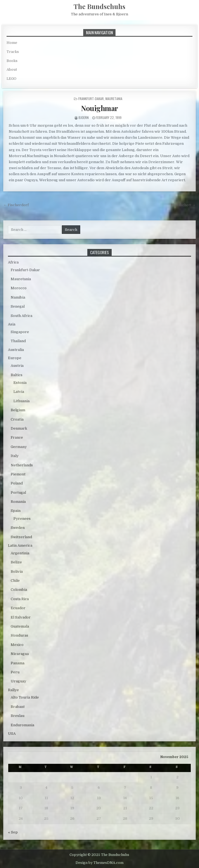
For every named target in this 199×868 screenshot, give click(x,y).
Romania (18, 502)
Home (12, 43)
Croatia (17, 419)
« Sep (13, 832)
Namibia (18, 297)
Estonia (20, 383)
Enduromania (22, 725)
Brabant (18, 707)
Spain (16, 511)
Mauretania (114, 99)
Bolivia (17, 571)
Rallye (13, 690)
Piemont (18, 474)
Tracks (13, 52)
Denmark (19, 428)
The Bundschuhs (100, 6)
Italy (15, 456)
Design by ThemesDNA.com (100, 863)
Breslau (18, 716)
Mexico (17, 645)
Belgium (18, 410)
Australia (16, 350)
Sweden (18, 528)
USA (12, 734)
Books (12, 61)
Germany (19, 447)
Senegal (18, 306)
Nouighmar (100, 108)
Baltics (17, 375)
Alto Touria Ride (25, 697)
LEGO (11, 79)
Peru (15, 672)
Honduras (19, 635)
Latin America (20, 545)
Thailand (18, 341)
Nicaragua (20, 654)
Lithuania (21, 401)
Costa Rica (20, 599)
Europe (15, 358)
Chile (15, 581)
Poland (17, 483)
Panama (18, 663)
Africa (13, 262)
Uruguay (18, 681)
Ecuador (18, 608)
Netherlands (22, 465)
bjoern (84, 117)
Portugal (18, 493)
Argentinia (20, 553)
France (17, 437)
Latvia (19, 392)
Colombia (19, 590)
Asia (12, 324)
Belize (16, 562)
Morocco (19, 288)
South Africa (21, 316)
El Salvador (21, 617)
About (12, 70)
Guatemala (20, 626)
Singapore (20, 332)
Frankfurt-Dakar (91, 99)
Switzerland (21, 537)
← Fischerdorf (16, 205)
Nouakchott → (183, 205)
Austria (17, 366)
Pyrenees (22, 519)
